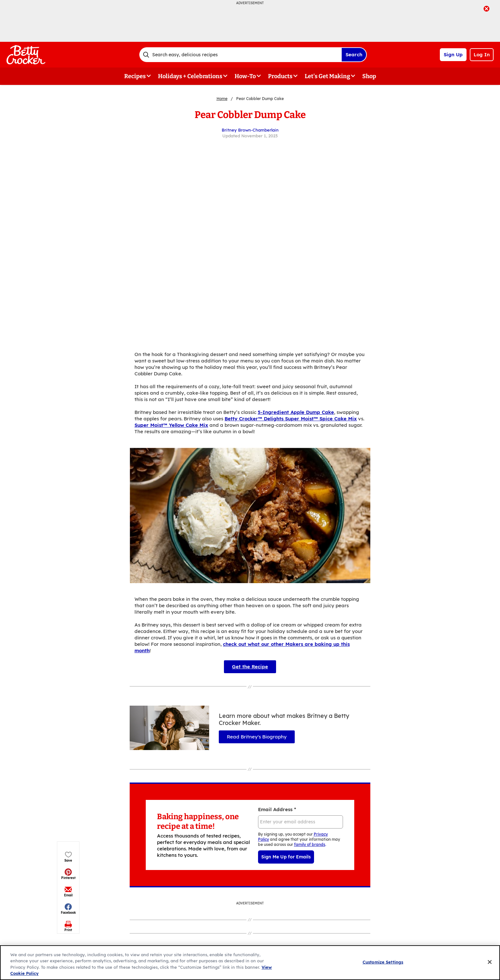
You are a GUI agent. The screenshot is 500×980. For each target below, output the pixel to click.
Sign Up (453, 55)
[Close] (490, 962)
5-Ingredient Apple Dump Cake (296, 412)
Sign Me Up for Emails (286, 857)
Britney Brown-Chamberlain (250, 130)
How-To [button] (245, 76)
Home (222, 99)
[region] (250, 963)
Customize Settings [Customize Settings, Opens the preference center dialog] (383, 962)
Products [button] (280, 76)
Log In (482, 55)
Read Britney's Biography (257, 737)
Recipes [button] (135, 76)
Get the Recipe (250, 667)
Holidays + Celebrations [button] (190, 76)
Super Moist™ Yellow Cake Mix (171, 425)
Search (354, 55)
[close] (486, 9)
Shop (369, 76)
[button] (68, 141)
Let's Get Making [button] (327, 76)
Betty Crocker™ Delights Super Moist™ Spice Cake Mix (291, 419)
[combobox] (240, 55)
